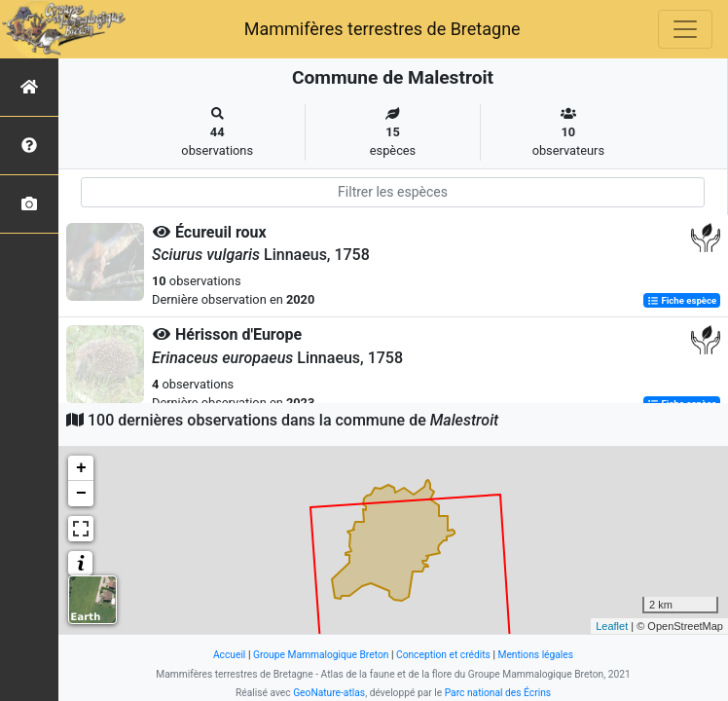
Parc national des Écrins (498, 693)
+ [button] (81, 468)
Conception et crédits (443, 655)
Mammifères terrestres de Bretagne (382, 29)
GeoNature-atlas (329, 693)
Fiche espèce (682, 300)
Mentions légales (535, 655)
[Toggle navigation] (685, 29)
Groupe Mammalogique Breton (321, 655)
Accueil (229, 655)
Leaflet (612, 626)
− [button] (81, 494)
